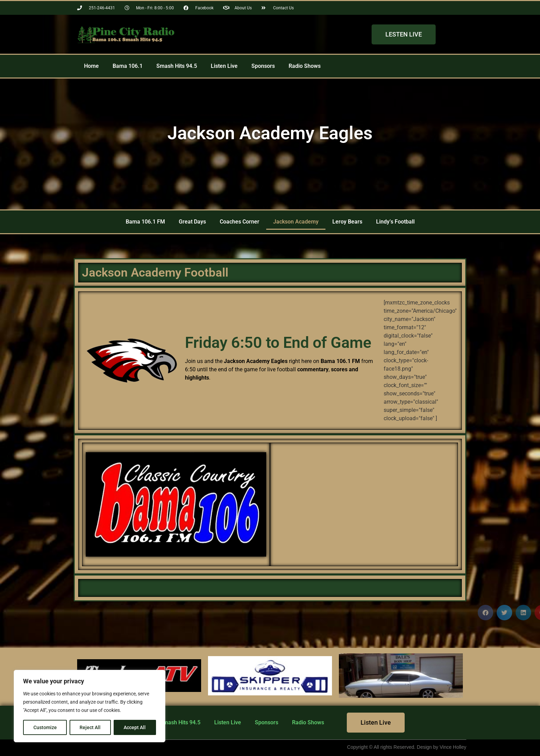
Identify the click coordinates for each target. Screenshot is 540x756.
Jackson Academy (296, 222)
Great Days (192, 222)
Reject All (90, 727)
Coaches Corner (240, 222)
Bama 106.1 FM (145, 222)
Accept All (135, 727)
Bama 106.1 (128, 66)
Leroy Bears (347, 222)
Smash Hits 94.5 (177, 66)
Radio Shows (305, 66)
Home (91, 66)
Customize (45, 727)
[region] (90, 706)
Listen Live (224, 66)
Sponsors (263, 66)
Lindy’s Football (395, 222)
